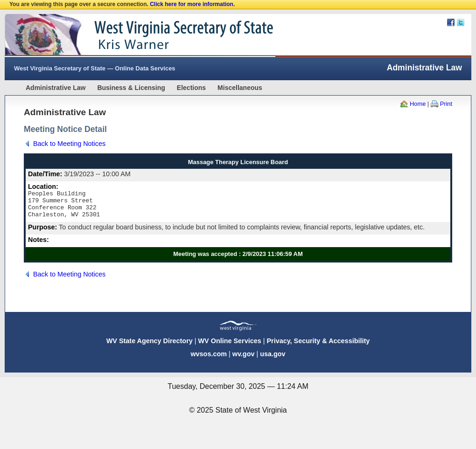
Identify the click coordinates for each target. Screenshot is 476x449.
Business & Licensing (131, 88)
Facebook (451, 22)
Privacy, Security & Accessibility (318, 346)
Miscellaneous (240, 88)
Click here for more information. (192, 4)
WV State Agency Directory (150, 346)
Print (446, 104)
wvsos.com (209, 359)
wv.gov (244, 359)
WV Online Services (230, 346)
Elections (191, 88)
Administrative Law (56, 88)
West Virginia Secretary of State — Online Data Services (95, 68)
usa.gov (273, 359)
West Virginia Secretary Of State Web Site (125, 35)
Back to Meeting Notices (69, 144)
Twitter (461, 22)
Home (418, 104)
